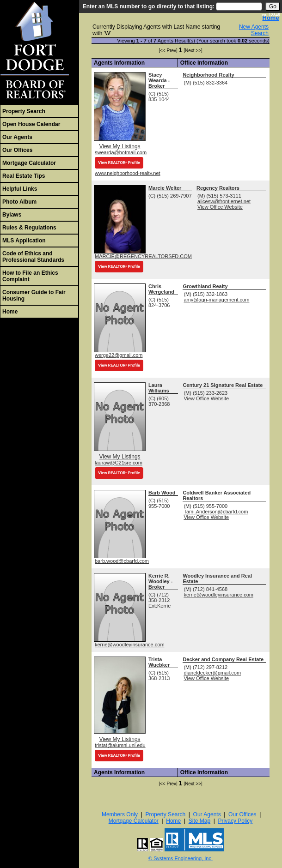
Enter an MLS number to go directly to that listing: (149, 6)
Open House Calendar (31, 124)
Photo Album (19, 202)
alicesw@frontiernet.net (224, 201)
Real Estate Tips (24, 176)
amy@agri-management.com (216, 300)
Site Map (199, 821)
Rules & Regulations (29, 228)
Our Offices (17, 150)
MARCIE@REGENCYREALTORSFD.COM (143, 256)
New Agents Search (254, 30)
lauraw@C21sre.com (119, 463)
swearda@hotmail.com (121, 152)
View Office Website (220, 207)
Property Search (24, 111)
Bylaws (12, 215)
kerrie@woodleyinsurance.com (130, 645)
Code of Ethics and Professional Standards (33, 257)
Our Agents (17, 137)
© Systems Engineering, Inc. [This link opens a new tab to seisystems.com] (181, 858)
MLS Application (24, 241)
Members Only (120, 814)
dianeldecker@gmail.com (212, 673)
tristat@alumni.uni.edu (120, 745)
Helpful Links (20, 189)
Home (10, 312)
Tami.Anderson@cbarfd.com (216, 512)
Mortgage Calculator (29, 163)
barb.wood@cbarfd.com (122, 561)
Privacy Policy (236, 821)
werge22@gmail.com (119, 355)
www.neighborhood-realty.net (128, 173)
